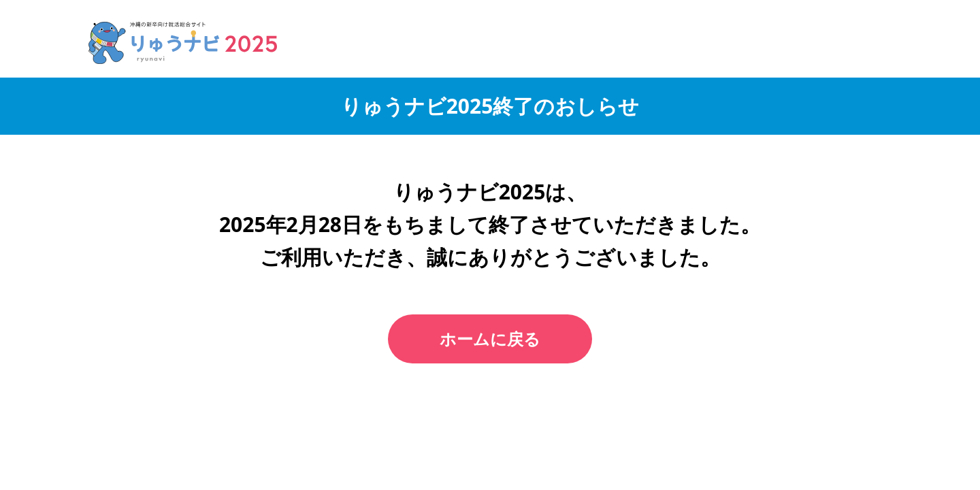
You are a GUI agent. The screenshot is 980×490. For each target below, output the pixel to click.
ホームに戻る (490, 339)
